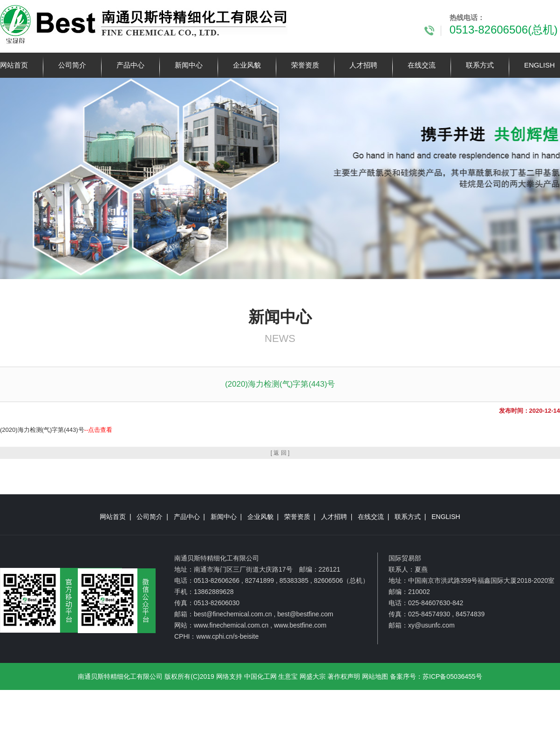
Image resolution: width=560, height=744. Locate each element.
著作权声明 (344, 676)
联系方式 (480, 65)
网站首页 (14, 65)
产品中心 (130, 65)
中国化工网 (260, 676)
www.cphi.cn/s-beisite (227, 636)
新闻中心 (189, 65)
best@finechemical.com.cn (233, 614)
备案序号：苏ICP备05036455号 (436, 676)
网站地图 (375, 676)
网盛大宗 (313, 676)
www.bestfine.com (300, 625)
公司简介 (72, 65)
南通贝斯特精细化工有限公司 (120, 676)
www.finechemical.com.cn (231, 625)
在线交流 (422, 65)
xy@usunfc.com (431, 625)
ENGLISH (540, 65)
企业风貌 (247, 65)
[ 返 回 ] (280, 453)
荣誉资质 (305, 65)
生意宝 (288, 676)
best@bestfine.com (305, 614)
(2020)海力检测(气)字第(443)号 (56, 430)
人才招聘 (363, 65)
